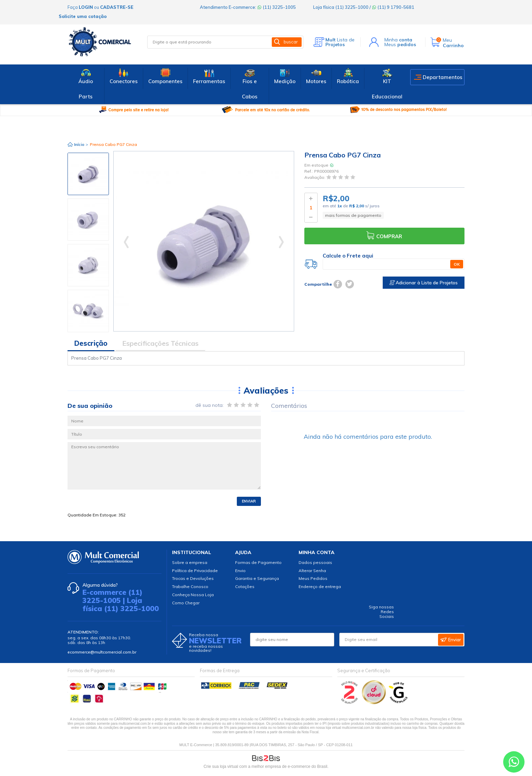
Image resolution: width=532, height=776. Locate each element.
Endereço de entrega (320, 586)
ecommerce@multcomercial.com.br (102, 652)
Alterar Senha (312, 571)
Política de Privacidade (195, 571)
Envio (240, 571)
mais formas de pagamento (353, 215)
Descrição (91, 343)
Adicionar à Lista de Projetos (424, 283)
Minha (398, 40)
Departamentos (443, 77)
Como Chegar (186, 603)
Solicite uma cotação (83, 16)
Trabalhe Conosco (190, 586)
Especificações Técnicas (160, 343)
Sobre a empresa (190, 562)
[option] (88, 174)
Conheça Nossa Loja (193, 595)
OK (457, 264)
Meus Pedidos (313, 578)
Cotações (245, 586)
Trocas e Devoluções (193, 578)
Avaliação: (315, 178)
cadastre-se (117, 7)
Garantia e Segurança (257, 578)
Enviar (249, 501)
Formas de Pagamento (258, 562)
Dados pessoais (315, 562)
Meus (400, 44)
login (86, 7)
